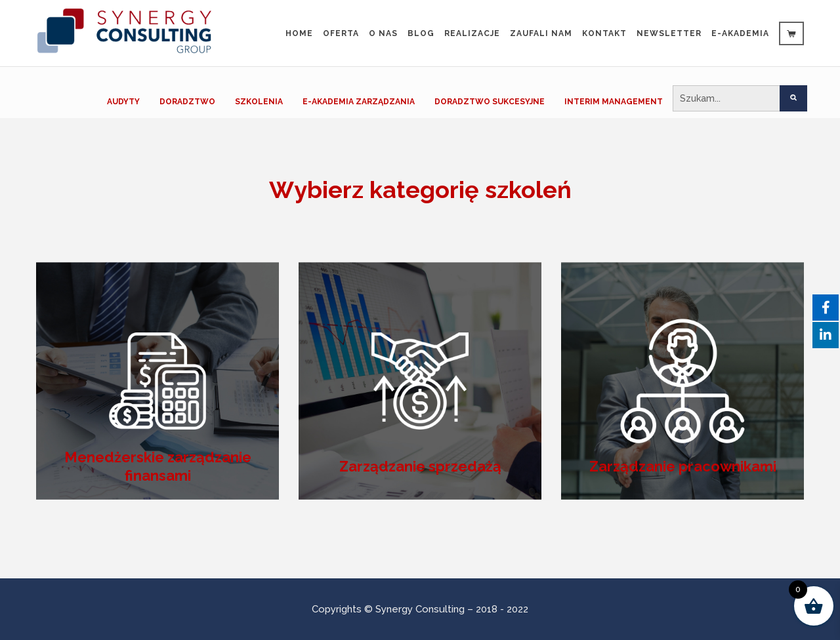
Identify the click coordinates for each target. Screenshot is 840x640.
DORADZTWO (187, 102)
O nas (383, 33)
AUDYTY (123, 102)
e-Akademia (740, 33)
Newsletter (669, 33)
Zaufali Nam (541, 33)
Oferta (341, 33)
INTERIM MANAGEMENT (614, 102)
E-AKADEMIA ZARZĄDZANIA (359, 102)
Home (299, 33)
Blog (421, 33)
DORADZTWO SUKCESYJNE (490, 102)
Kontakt (604, 33)
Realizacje (472, 33)
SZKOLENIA (259, 102)
